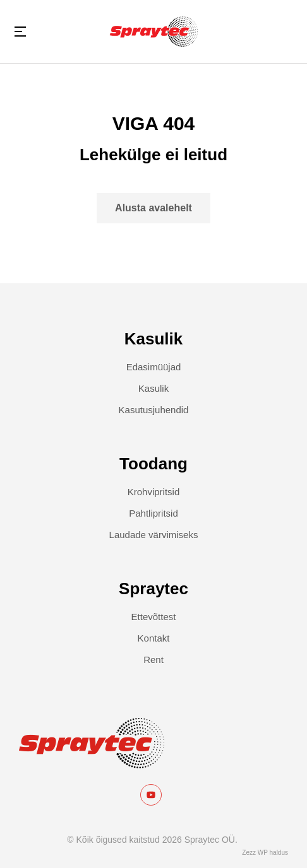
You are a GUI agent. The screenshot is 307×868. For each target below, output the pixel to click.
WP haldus (273, 853)
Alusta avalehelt (153, 208)
